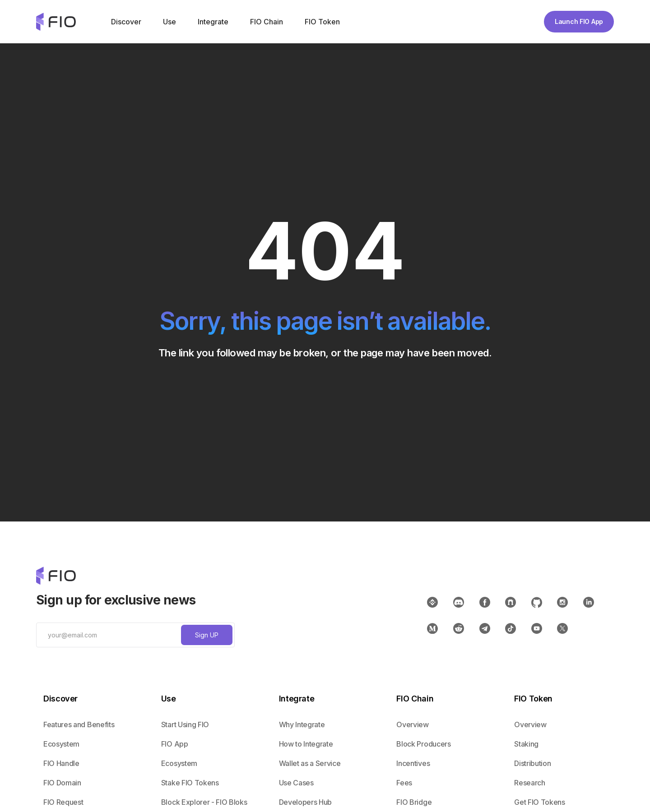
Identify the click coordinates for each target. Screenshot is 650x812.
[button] (125, 22)
